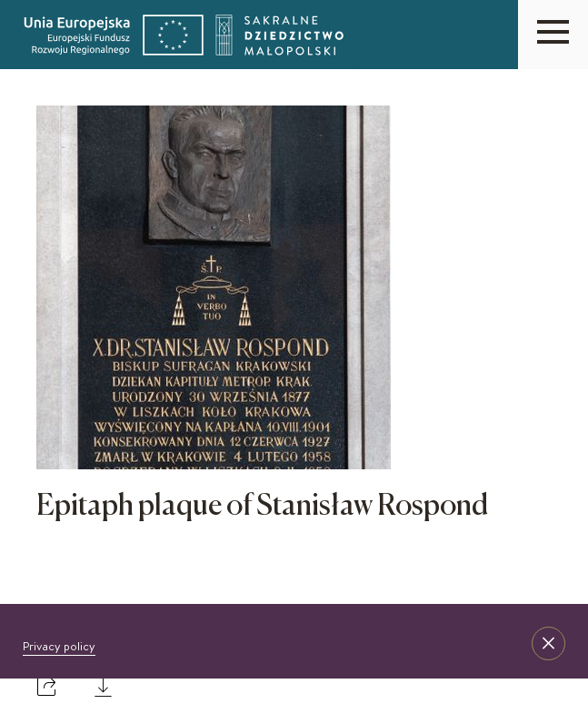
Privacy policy (59, 646)
